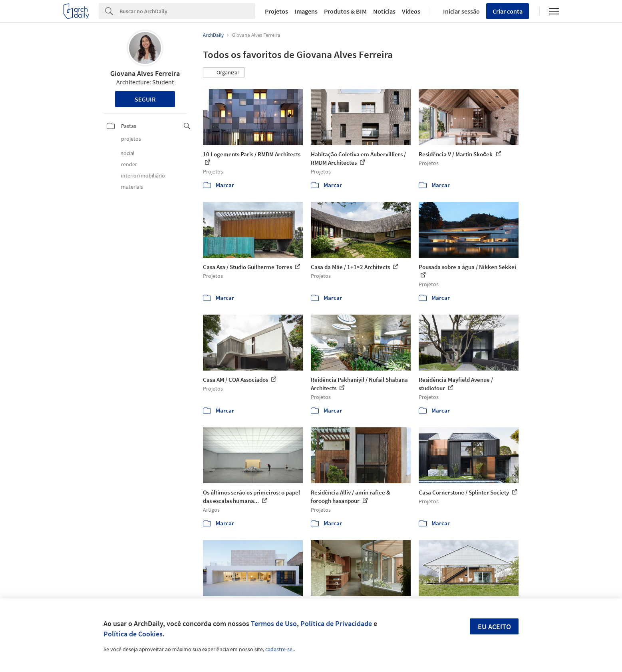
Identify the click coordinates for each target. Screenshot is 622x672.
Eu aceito (494, 627)
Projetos (276, 11)
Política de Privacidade (336, 623)
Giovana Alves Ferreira (145, 73)
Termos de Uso (274, 623)
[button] (224, 73)
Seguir (145, 99)
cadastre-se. (279, 649)
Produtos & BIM (345, 11)
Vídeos (411, 11)
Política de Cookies (133, 634)
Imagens (306, 11)
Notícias (384, 11)
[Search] (188, 11)
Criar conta (508, 11)
